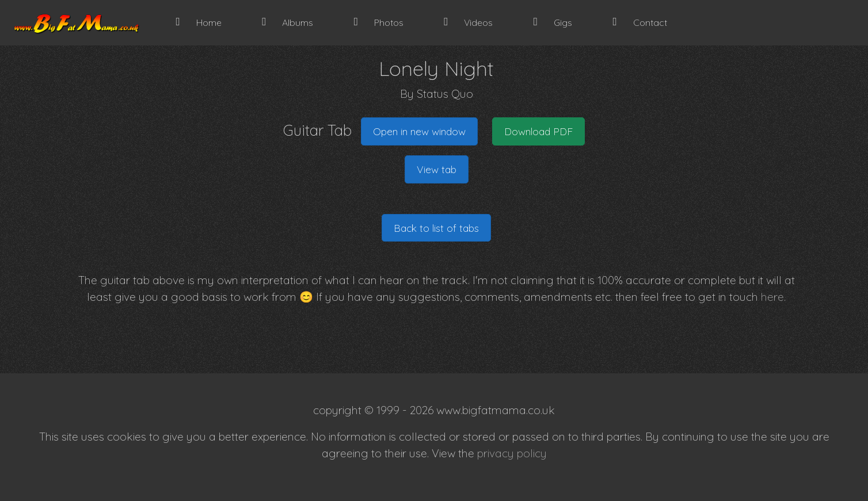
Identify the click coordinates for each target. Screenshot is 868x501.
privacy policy (512, 453)
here (772, 297)
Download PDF (538, 131)
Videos (468, 22)
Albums (288, 22)
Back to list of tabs (436, 228)
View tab (437, 169)
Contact (639, 22)
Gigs (553, 22)
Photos (379, 22)
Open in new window (419, 131)
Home (199, 22)
